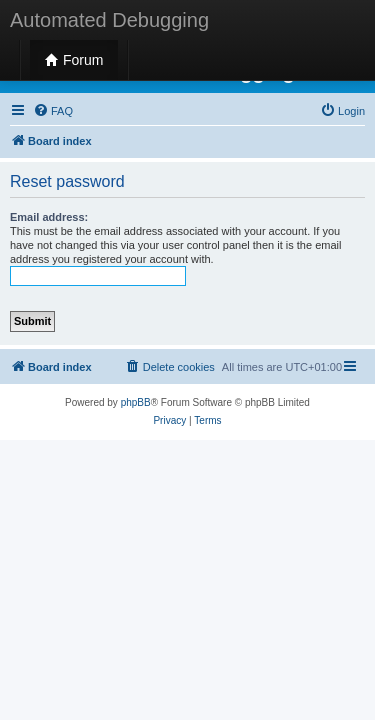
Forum (74, 60)
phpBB (136, 402)
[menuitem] (53, 111)
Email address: (49, 217)
